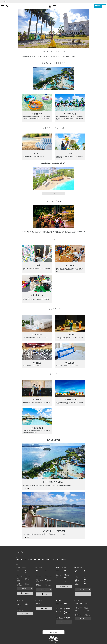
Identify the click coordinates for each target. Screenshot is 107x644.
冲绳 (58, 559)
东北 (22, 559)
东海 (39, 559)
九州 (54, 559)
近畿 (43, 559)
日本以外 (63, 559)
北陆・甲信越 (28, 559)
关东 (35, 559)
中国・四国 (48, 559)
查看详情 (53, 194)
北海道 (18, 559)
